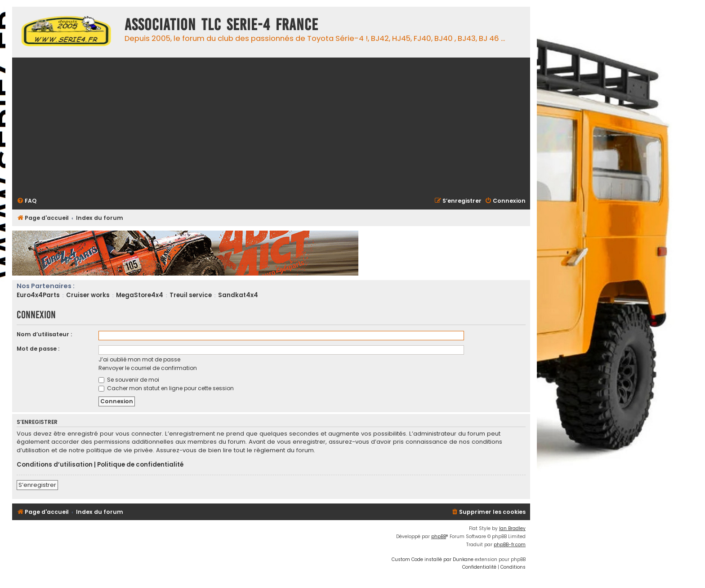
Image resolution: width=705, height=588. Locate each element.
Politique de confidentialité (140, 465)
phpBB (439, 537)
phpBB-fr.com (510, 545)
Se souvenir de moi (129, 380)
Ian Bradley (512, 528)
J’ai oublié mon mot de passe (139, 359)
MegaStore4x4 (140, 295)
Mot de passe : (38, 349)
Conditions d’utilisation (55, 465)
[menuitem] (27, 201)
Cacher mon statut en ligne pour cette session (166, 388)
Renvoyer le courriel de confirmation (148, 368)
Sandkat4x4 (238, 295)
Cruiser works (88, 295)
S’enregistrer (37, 485)
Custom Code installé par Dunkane (433, 559)
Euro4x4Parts (38, 295)
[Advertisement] (286, 126)
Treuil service (191, 295)
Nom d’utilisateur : (44, 334)
